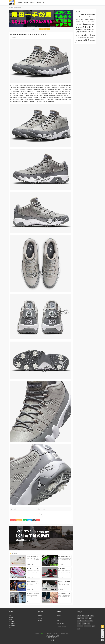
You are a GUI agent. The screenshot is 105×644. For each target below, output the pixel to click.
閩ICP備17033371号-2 (54, 635)
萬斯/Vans (11, 617)
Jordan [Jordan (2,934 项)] (85, 24)
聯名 (93, 626)
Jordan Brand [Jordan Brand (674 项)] (91, 24)
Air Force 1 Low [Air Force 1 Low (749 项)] (84, 17)
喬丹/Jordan (11, 621)
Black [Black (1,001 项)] (83, 22)
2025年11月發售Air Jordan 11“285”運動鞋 (33, 557)
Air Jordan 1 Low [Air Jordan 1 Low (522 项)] (92, 20)
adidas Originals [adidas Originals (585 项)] (90, 15)
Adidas (79, 618)
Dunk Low (59, 618)
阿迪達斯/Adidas (12, 626)
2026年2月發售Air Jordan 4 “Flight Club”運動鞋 (65, 581)
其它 (44, 3)
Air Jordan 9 (19, 520)
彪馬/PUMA (11, 619)
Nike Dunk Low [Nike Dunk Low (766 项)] (90, 31)
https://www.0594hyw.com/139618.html (27, 509)
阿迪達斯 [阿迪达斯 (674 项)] (92, 41)
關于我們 (40, 618)
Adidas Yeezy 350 (60, 624)
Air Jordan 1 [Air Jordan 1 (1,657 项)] (85, 19)
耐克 (83, 616)
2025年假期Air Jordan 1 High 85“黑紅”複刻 (64, 569)
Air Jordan (65, 85)
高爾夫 (27, 85)
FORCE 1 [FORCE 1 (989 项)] (80, 24)
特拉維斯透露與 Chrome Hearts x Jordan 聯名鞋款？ (33, 594)
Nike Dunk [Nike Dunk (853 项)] (84, 31)
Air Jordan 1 (59, 615)
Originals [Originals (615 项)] (77, 35)
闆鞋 (83, 618)
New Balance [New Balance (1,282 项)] (79, 27)
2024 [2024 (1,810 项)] (80, 14)
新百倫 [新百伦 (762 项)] (82, 38)
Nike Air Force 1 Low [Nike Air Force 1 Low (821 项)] (89, 30)
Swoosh (87, 616)
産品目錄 (26, 3)
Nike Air (79, 616)
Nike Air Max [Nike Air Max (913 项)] (78, 31)
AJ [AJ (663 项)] (81, 22)
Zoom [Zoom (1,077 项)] (93, 35)
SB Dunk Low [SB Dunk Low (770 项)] (82, 35)
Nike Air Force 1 (87, 626)
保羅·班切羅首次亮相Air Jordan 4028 (33, 581)
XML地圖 (52, 640)
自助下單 (40, 621)
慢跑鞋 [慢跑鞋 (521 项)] (79, 38)
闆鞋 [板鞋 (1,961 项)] (85, 38)
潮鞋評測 (39, 3)
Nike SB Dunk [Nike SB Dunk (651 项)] (82, 33)
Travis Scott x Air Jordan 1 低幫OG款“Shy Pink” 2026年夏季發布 (33, 569)
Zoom (79, 629)
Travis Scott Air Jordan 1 (62, 626)
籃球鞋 (91, 621)
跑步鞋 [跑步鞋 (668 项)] (80, 41)
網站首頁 (20, 3)
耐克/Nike (11, 615)
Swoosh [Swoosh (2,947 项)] (88, 35)
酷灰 (34, 520)
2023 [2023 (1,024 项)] (77, 14)
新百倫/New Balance (13, 628)
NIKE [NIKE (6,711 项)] (85, 27)
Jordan (43, 85)
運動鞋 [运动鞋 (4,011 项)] (87, 40)
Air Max (79, 624)
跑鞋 (89, 624)
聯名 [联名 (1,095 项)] (77, 41)
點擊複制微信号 (45, 29)
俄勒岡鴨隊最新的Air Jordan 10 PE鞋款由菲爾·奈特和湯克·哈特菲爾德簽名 (64, 557)
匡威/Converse (12, 624)
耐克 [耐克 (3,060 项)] (93, 38)
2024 (90, 618)
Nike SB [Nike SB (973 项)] (77, 33)
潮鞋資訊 (32, 3)
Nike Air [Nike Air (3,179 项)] (91, 27)
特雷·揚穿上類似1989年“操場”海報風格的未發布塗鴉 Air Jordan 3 (64, 594)
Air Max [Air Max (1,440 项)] (78, 22)
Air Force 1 (59, 621)
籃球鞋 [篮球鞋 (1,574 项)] (89, 38)
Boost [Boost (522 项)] (86, 22)
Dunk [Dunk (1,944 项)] (89, 22)
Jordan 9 (28, 87)
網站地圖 (52, 639)
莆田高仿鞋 (12, 3)
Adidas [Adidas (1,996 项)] (84, 14)
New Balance (80, 626)
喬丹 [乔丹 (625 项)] (76, 38)
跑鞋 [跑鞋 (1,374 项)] (82, 40)
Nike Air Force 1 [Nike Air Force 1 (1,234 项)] (80, 30)
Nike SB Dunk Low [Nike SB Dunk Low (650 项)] (89, 33)
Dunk (86, 618)
